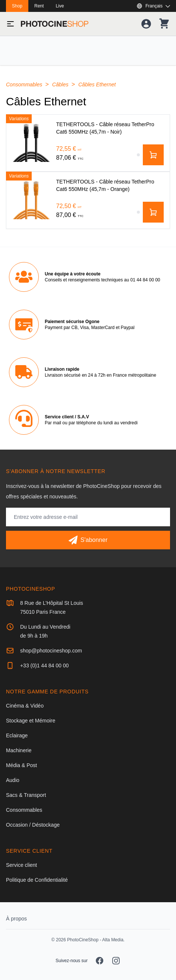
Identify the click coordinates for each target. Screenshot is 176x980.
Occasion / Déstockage (33, 825)
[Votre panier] (164, 24)
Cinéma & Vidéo (25, 706)
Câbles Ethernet (97, 84)
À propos (16, 919)
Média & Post (21, 765)
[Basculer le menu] (10, 24)
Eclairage (17, 735)
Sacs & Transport (26, 795)
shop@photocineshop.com (51, 651)
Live (60, 6)
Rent (39, 6)
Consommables (25, 84)
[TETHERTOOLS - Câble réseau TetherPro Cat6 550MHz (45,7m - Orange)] (31, 200)
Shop (17, 6)
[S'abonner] (88, 540)
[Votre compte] (146, 24)
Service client (21, 865)
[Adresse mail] (88, 517)
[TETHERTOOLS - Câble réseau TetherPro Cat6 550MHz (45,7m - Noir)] (31, 143)
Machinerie (19, 750)
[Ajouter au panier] (153, 155)
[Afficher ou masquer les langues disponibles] (153, 6)
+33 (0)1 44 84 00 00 (44, 665)
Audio (13, 780)
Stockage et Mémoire (31, 721)
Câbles (61, 84)
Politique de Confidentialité (37, 880)
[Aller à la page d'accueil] (55, 24)
